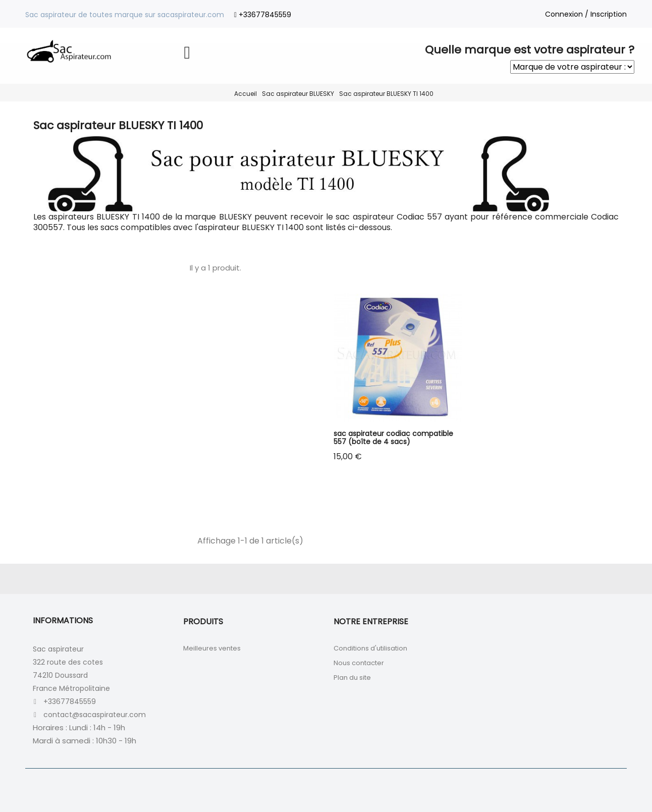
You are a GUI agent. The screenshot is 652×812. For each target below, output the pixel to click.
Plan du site (352, 678)
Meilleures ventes (212, 648)
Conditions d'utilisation (370, 648)
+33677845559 (265, 15)
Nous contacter (359, 663)
